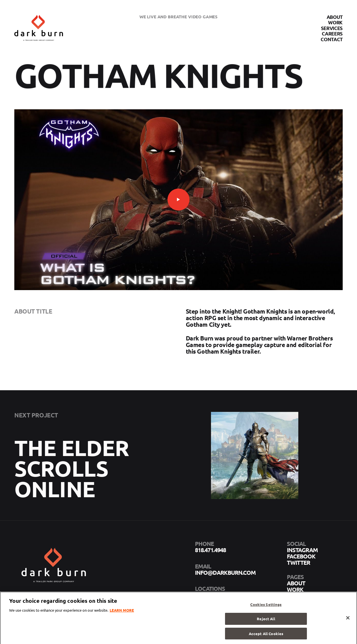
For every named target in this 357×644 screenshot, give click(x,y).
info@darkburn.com (225, 572)
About (335, 17)
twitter (298, 562)
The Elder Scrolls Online (72, 474)
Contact (332, 39)
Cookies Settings (266, 607)
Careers (332, 34)
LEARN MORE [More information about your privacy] (122, 612)
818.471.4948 (210, 550)
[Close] (348, 620)
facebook (301, 556)
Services (332, 28)
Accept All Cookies (266, 636)
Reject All (266, 621)
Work (335, 22)
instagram (302, 550)
